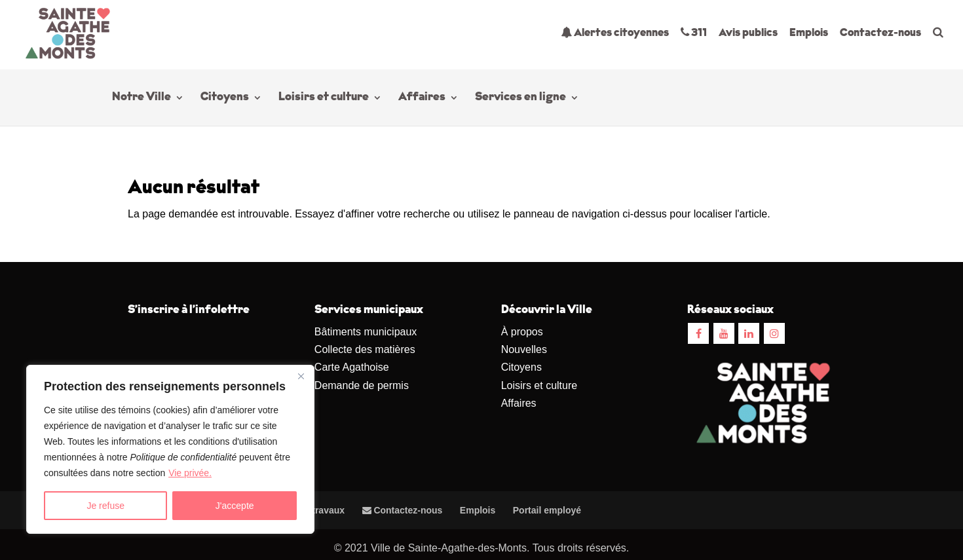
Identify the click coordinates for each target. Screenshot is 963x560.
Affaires (422, 98)
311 (694, 32)
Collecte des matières (365, 349)
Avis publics (748, 33)
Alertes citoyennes (615, 32)
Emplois (809, 33)
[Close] (301, 376)
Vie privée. (190, 473)
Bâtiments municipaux (366, 332)
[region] (170, 449)
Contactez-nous (880, 33)
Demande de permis (362, 385)
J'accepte (235, 506)
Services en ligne (520, 98)
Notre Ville (142, 98)
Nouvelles (524, 349)
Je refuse (105, 506)
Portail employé (547, 510)
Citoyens (225, 98)
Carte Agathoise (352, 367)
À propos (522, 332)
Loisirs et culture (324, 98)
